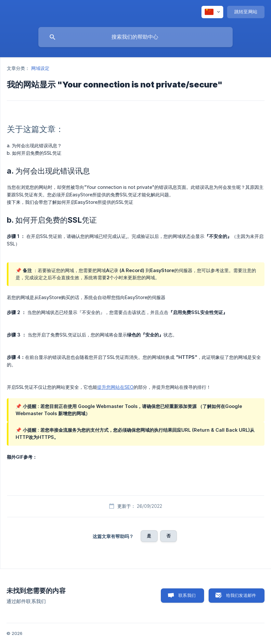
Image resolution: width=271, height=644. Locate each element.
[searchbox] (135, 37)
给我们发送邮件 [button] (241, 595)
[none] (212, 12)
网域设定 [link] (40, 68)
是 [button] (149, 536)
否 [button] (168, 536)
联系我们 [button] (187, 595)
